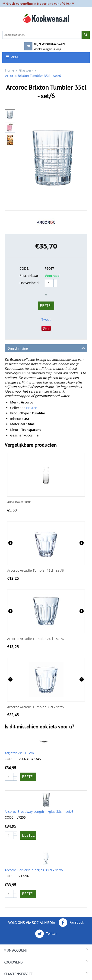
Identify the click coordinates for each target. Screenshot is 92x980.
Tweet (46, 320)
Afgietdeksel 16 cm (19, 753)
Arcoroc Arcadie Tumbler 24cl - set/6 (35, 639)
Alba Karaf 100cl (20, 502)
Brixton (32, 408)
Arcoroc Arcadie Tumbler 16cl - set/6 (35, 571)
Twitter (46, 934)
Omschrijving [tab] (46, 348)
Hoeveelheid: (30, 283)
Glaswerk (26, 70)
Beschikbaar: (29, 276)
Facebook (71, 923)
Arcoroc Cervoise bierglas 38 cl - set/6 (34, 870)
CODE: (24, 268)
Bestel (46, 306)
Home (10, 70)
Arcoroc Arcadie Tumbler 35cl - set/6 (35, 707)
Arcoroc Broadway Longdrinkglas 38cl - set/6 (39, 811)
